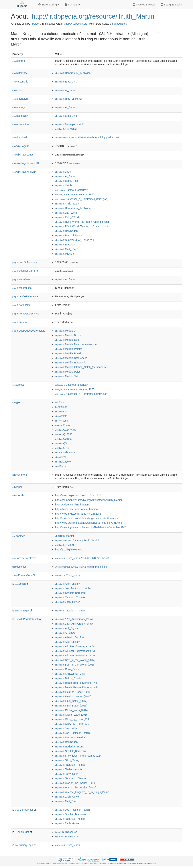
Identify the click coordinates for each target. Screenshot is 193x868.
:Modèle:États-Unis (71, 363)
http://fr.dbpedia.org (76, 24)
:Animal (61, 457)
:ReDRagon (66, 231)
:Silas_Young (67, 760)
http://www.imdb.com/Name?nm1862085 (78, 514)
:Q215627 (64, 439)
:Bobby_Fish (67, 181)
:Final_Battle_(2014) (71, 701)
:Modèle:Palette (69, 349)
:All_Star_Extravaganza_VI (75, 651)
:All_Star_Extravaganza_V (75, 646)
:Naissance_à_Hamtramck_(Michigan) (82, 199)
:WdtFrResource (67, 836)
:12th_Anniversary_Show (74, 619)
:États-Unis (66, 82)
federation (20, 99)
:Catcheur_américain (72, 190)
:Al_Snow (65, 90)
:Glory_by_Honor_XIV (72, 724)
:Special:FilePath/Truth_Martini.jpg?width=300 (88, 137)
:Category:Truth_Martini (77, 540)
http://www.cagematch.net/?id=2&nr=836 (78, 495)
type (16, 402)
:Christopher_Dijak (70, 674)
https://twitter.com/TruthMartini (72, 505)
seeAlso (19, 495)
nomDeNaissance (26, 314)
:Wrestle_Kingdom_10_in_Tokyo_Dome (82, 792)
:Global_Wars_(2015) (72, 715)
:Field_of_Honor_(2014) (73, 692)
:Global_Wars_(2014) (72, 710)
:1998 (63, 172)
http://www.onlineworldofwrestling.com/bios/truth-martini (87, 518)
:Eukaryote (63, 462)
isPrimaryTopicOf (24, 575)
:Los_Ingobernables (71, 737)
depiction (19, 567)
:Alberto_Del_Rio (69, 637)
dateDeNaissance (26, 262)
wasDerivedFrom (24, 558)
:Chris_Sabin (67, 204)
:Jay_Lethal (66, 213)
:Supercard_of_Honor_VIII (75, 240)
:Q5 (61, 443)
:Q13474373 (66, 129)
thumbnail (20, 137)
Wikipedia (71, 864)
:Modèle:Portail (68, 353)
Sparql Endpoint (171, 5)
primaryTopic (24, 845)
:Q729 (62, 448)
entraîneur (21, 279)
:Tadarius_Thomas (70, 597)
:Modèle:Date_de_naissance (76, 344)
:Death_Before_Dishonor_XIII (76, 687)
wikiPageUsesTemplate (29, 331)
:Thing (60, 402)
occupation (21, 124)
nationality (20, 116)
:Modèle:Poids (68, 372)
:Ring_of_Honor (69, 99)
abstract (19, 61)
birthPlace (20, 73)
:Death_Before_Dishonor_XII (76, 683)
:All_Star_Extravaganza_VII (75, 656)
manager (19, 107)
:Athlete (61, 416)
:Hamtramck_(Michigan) (73, 73)
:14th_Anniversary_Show (74, 624)
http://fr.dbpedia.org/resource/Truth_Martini (94, 16)
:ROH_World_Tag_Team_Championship (82, 222)
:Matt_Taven (67, 249)
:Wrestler (62, 421)
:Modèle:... (66, 331)
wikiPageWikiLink (24, 172)
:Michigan (65, 254)
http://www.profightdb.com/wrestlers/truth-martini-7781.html (88, 523)
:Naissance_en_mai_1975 (75, 194)
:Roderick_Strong (70, 747)
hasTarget (22, 832)
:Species (62, 466)
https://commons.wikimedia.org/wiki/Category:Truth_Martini (88, 500)
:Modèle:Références (71, 358)
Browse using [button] (49, 5)
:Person (61, 407)
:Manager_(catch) (70, 124)
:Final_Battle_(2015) (71, 706)
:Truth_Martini (64, 536)
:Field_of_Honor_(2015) (73, 696)
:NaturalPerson (65, 452)
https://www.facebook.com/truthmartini (77, 509)
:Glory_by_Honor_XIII (72, 719)
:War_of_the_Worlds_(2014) (76, 783)
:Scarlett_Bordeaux (71, 593)
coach (18, 90)
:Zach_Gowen (68, 602)
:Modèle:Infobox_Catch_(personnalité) (81, 367)
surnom (20, 322)
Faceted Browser (144, 5)
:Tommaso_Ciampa (71, 778)
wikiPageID (21, 146)
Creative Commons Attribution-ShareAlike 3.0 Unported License (127, 864)
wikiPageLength (23, 155)
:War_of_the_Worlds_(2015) (76, 788)
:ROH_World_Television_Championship (82, 226)
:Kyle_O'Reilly (68, 217)
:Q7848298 (65, 545)
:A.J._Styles (66, 628)
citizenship (20, 82)
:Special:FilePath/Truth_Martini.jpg (81, 567)
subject (18, 385)
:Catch (63, 185)
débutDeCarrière (25, 271)
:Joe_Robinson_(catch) (73, 588)
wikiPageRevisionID (26, 163)
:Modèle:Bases (68, 335)
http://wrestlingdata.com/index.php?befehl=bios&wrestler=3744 (91, 527)
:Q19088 (64, 434)
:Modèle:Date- (68, 340)
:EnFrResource (66, 832)
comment (20, 475)
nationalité (21, 305)
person (36, 24)
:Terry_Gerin (67, 774)
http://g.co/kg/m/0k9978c (69, 550)
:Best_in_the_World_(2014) (75, 660)
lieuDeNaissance (25, 296)
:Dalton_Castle (68, 678)
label (17, 487)
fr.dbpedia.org (119, 24)
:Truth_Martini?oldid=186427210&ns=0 (82, 558)
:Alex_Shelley (67, 584)
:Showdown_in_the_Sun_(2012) (78, 756)
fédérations (22, 288)
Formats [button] (72, 5)
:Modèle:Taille (68, 376)
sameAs (19, 536)
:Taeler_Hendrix (69, 769)
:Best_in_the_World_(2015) (75, 665)
